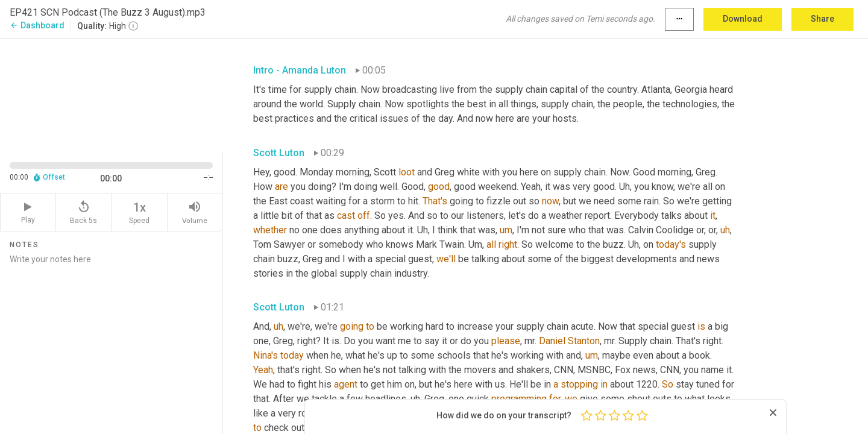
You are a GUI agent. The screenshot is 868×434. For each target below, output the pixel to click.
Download (743, 19)
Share (822, 19)
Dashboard (37, 25)
